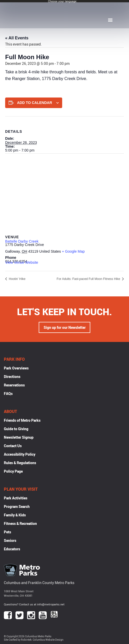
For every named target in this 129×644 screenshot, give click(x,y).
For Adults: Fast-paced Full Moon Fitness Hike (89, 279)
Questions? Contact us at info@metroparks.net (34, 604)
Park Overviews (16, 368)
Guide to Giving (16, 429)
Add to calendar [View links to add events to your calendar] (35, 103)
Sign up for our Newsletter (65, 327)
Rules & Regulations (20, 463)
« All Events (17, 38)
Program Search (17, 506)
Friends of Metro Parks (22, 420)
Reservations (14, 385)
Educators (12, 549)
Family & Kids (15, 515)
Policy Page (13, 471)
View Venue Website (22, 262)
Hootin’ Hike (17, 279)
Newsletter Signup (19, 437)
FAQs (8, 394)
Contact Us (13, 446)
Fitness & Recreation (20, 523)
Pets (7, 532)
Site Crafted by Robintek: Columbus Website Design (34, 640)
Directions (12, 377)
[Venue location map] (64, 191)
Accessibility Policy (20, 454)
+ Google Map (73, 251)
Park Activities (16, 498)
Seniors (10, 540)
